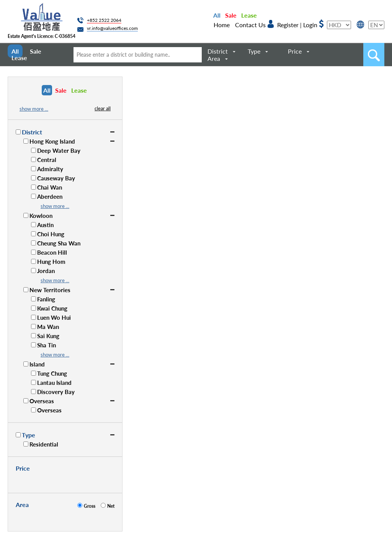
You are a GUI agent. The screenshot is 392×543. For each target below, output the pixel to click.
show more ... (34, 109)
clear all (103, 108)
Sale (231, 15)
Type (254, 51)
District (218, 51)
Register (288, 25)
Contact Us (250, 25)
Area (214, 58)
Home (222, 25)
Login (310, 25)
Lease (249, 15)
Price (295, 51)
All (217, 15)
